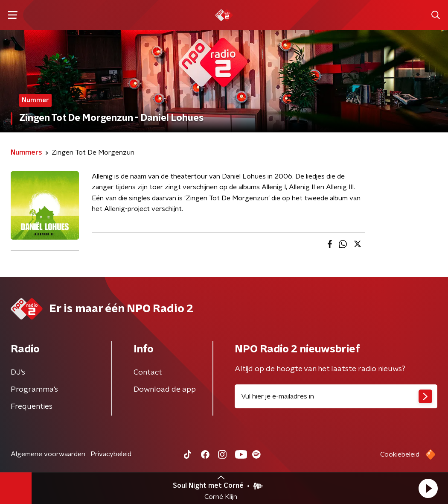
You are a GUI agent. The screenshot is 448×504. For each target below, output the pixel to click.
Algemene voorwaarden (48, 454)
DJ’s (18, 372)
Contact (148, 372)
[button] (428, 488)
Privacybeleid (111, 454)
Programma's (34, 390)
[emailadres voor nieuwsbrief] (336, 396)
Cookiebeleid (400, 454)
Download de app (165, 390)
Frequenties (32, 407)
